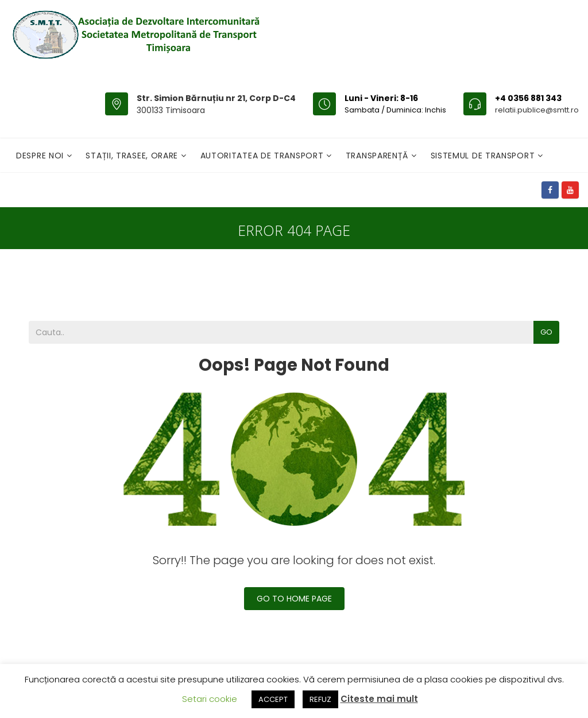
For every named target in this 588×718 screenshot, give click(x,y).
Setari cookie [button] (210, 699)
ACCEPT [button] (273, 699)
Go (546, 332)
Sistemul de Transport (484, 156)
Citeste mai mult (379, 699)
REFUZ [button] (320, 699)
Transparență (378, 156)
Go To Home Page (294, 599)
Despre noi (41, 156)
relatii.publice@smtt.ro (537, 110)
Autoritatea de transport (264, 156)
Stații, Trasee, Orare (133, 156)
